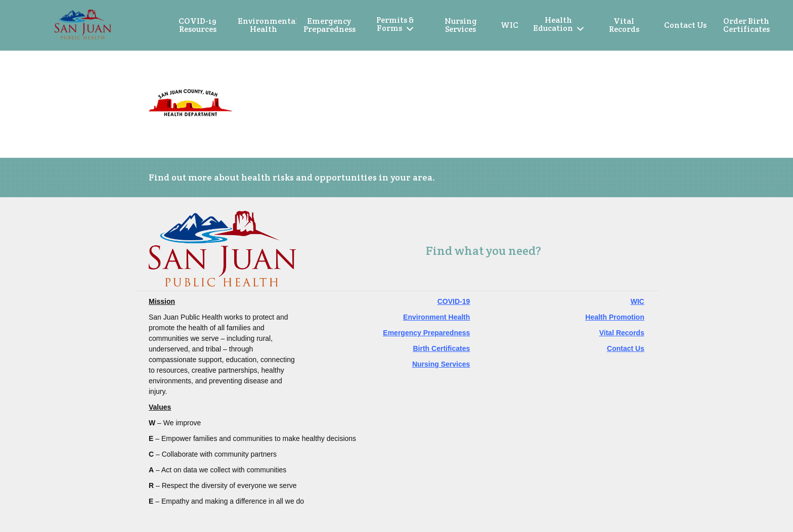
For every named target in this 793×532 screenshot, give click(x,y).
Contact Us (626, 348)
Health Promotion (615, 317)
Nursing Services (441, 364)
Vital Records (622, 333)
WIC (637, 301)
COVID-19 (454, 301)
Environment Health (436, 317)
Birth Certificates (442, 348)
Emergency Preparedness (426, 333)
